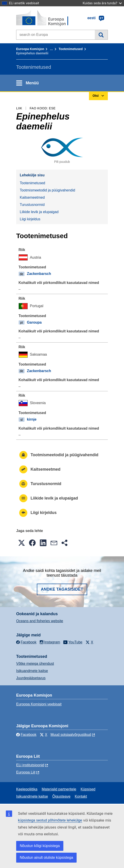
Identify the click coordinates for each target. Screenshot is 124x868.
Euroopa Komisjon (30, 49)
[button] (22, 543)
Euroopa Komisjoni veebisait (39, 704)
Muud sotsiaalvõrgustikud (71, 735)
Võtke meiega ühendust (35, 664)
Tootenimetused (71, 49)
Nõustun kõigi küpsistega (40, 846)
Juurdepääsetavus (31, 678)
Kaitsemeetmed (32, 197)
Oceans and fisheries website (40, 621)
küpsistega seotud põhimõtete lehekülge (50, 820)
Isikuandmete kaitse (32, 671)
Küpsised (88, 789)
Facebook (26, 735)
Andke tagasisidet (62, 589)
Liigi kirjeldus (30, 219)
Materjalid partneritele (59, 789)
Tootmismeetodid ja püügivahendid (47, 190)
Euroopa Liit (26, 772)
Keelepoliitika (27, 789)
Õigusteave (61, 796)
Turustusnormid (32, 205)
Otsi (101, 35)
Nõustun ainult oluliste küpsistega (46, 858)
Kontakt (81, 796)
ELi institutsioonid (30, 765)
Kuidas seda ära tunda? (102, 3)
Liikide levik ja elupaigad (39, 212)
